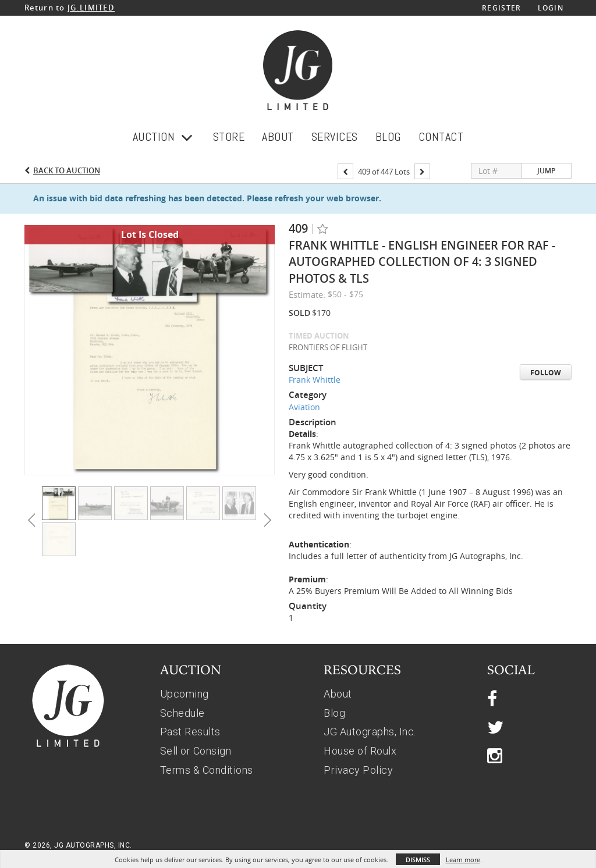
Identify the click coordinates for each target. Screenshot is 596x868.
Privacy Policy (358, 770)
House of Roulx (360, 751)
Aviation (304, 407)
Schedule (182, 713)
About (338, 694)
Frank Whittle (315, 380)
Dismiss (418, 860)
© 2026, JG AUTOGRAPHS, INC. (78, 845)
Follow (546, 373)
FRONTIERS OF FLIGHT (328, 347)
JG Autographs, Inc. (370, 732)
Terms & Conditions (207, 770)
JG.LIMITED (91, 8)
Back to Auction (67, 170)
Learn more (463, 860)
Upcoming (185, 694)
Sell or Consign (196, 751)
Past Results (190, 732)
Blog (334, 713)
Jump (546, 171)
